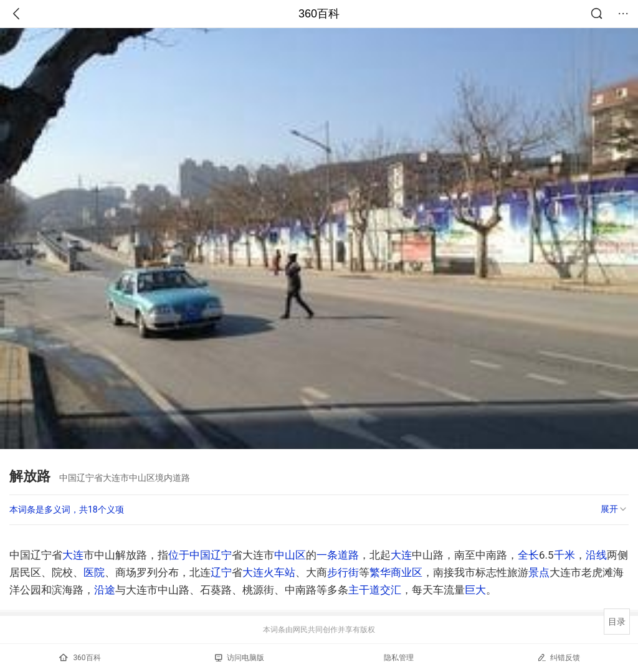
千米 (564, 555)
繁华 (380, 572)
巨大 (475, 590)
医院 (94, 572)
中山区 (290, 555)
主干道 (364, 590)
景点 (539, 572)
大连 (73, 555)
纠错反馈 (559, 657)
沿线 (596, 555)
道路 (348, 555)
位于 (179, 555)
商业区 (407, 572)
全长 (528, 555)
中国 (200, 555)
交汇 (391, 590)
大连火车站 (269, 572)
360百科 (319, 14)
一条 (327, 555)
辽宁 (221, 555)
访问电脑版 (240, 658)
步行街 (343, 572)
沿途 (105, 590)
